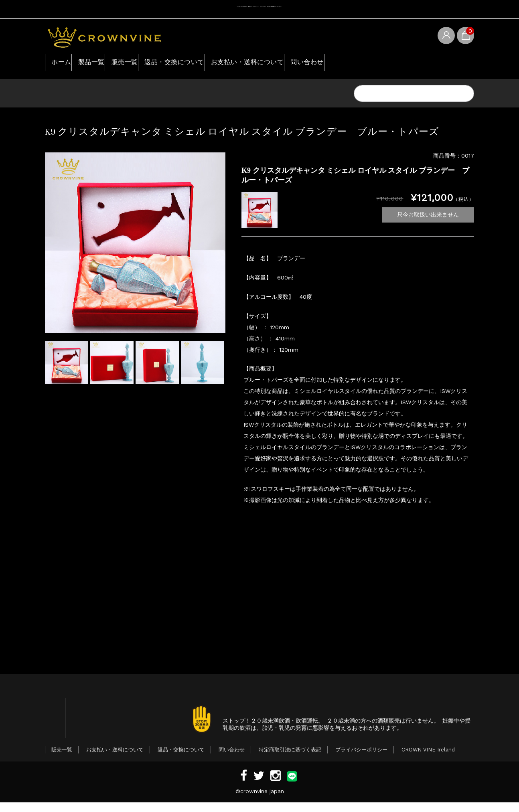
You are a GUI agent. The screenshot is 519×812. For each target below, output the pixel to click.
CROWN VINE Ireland (428, 759)
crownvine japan (262, 801)
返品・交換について (215, 64)
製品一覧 (106, 64)
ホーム (64, 64)
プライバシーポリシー (361, 759)
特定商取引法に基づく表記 (290, 759)
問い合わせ (376, 64)
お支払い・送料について (303, 64)
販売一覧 (152, 64)
